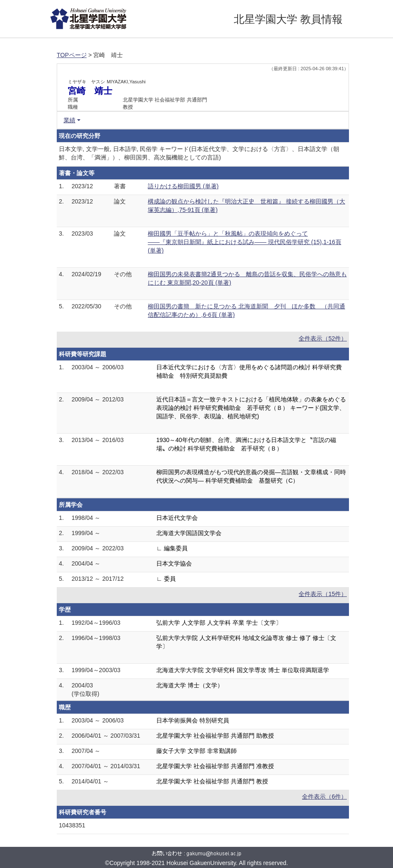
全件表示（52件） (323, 338)
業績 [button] (69, 120)
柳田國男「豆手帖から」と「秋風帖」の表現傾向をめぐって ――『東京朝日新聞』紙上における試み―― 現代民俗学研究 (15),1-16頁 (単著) (245, 242)
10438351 (72, 825)
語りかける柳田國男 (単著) (183, 186)
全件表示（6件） (324, 797)
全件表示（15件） (323, 594)
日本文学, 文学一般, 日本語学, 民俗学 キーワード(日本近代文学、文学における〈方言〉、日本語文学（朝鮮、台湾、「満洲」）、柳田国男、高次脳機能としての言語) (199, 153)
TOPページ (72, 55)
